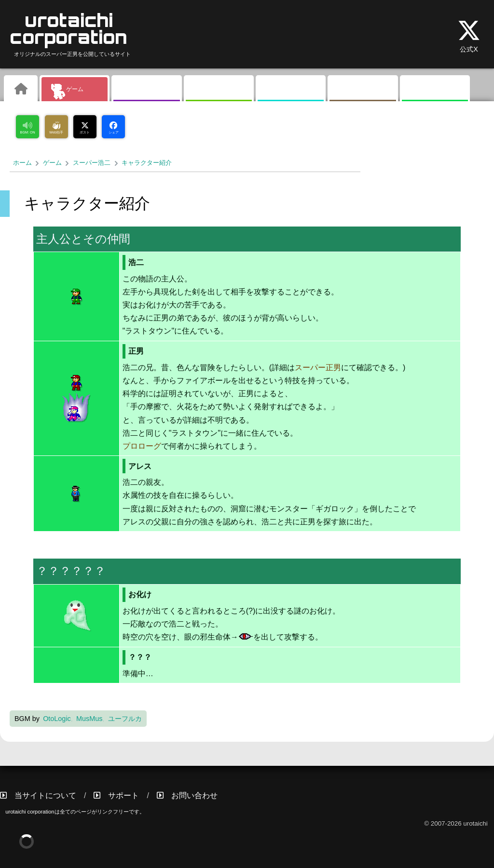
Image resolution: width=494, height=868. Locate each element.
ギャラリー (147, 89)
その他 (363, 89)
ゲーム (75, 89)
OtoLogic (57, 719)
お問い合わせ (194, 795)
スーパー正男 (318, 367)
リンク (435, 89)
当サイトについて (45, 795)
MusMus (89, 719)
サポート (123, 795)
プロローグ (142, 446)
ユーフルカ (125, 719)
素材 (219, 89)
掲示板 (291, 89)
